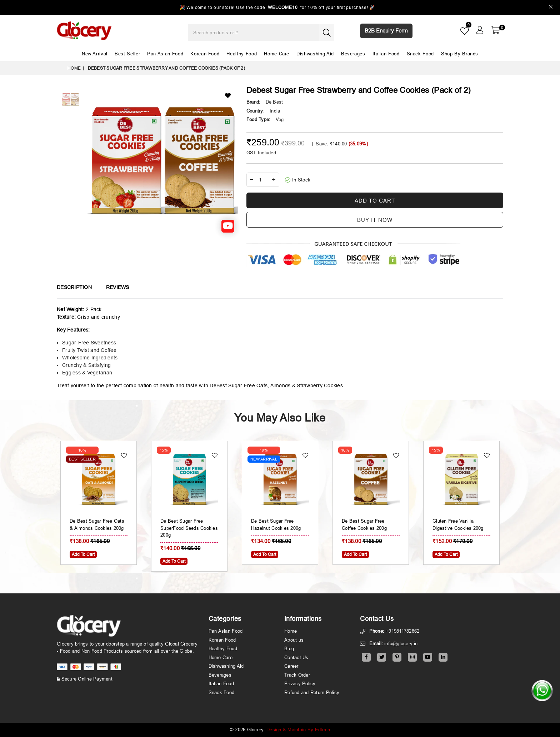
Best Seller (127, 54)
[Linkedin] (443, 657)
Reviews (118, 287)
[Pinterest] (397, 657)
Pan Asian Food (165, 54)
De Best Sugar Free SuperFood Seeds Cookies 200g (189, 528)
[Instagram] (412, 657)
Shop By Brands (460, 54)
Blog (289, 648)
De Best (274, 102)
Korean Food (205, 54)
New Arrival (95, 54)
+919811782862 (402, 631)
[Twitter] (382, 657)
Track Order (297, 675)
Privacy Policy (300, 683)
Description (74, 287)
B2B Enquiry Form (386, 31)
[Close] (551, 8)
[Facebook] (366, 657)
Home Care (277, 54)
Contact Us (296, 657)
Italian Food (386, 54)
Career (291, 666)
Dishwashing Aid (315, 54)
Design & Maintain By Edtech (298, 729)
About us (294, 640)
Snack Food (421, 54)
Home (74, 68)
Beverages (353, 54)
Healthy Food (242, 54)
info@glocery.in (401, 643)
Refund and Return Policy (312, 692)
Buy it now (375, 220)
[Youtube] (428, 657)
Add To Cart (83, 554)
